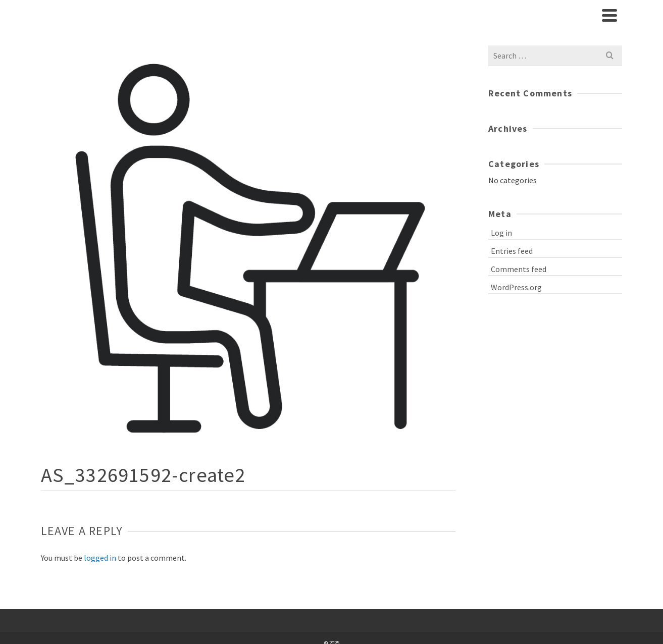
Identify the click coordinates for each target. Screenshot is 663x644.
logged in (100, 558)
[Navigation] (609, 15)
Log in (501, 233)
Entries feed (512, 251)
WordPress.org (516, 287)
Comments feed (519, 269)
